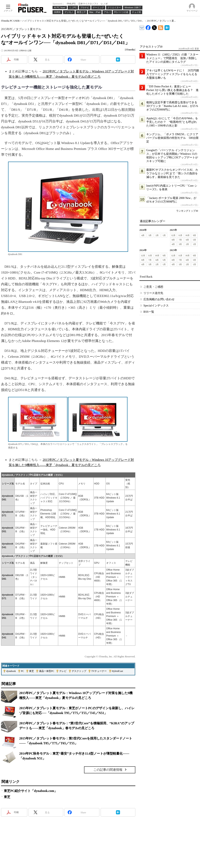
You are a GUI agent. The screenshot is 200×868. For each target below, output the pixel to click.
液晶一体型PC (47, 671)
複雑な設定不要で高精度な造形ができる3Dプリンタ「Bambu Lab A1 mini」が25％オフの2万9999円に (172, 106)
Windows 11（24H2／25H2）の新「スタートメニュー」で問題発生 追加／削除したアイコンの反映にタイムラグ (172, 58)
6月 (187, 240)
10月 (187, 235)
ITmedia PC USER (10, 21)
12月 (173, 235)
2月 (157, 235)
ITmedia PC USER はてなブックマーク (167, 27)
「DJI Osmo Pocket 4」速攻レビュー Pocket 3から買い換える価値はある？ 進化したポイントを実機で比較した (172, 90)
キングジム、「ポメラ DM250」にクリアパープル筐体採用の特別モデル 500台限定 (172, 138)
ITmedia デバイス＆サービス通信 (142, 27)
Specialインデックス (156, 306)
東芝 (32, 671)
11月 (180, 235)
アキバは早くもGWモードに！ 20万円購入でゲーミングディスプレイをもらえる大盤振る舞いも (173, 74)
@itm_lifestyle (154, 27)
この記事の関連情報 (108, 770)
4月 (143, 235)
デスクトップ (79, 671)
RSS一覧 (149, 312)
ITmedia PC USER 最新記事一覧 (161, 27)
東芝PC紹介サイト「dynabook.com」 (31, 791)
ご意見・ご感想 (153, 287)
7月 (180, 240)
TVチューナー (99, 671)
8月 (173, 240)
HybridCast (117, 671)
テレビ (63, 671)
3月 (150, 235)
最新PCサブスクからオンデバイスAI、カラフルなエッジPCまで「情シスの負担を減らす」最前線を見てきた (172, 173)
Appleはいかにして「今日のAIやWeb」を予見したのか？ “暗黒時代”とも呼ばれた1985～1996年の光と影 (172, 122)
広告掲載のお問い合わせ (159, 299)
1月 (164, 235)
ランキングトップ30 (187, 211)
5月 (194, 240)
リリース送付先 (153, 293)
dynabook (11, 671)
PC (23, 671)
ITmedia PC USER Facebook (148, 27)
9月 (194, 235)
